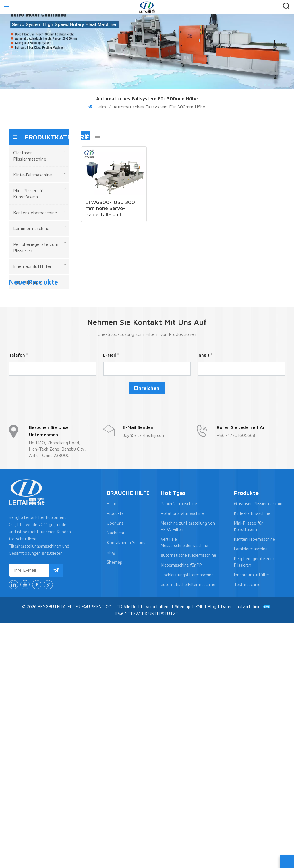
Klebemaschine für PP (181, 810)
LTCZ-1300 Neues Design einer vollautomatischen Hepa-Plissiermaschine (51, 323)
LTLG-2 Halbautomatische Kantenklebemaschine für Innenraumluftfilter (51, 457)
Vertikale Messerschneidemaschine (184, 787)
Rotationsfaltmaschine (182, 758)
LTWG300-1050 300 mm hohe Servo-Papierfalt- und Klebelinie (110, 208)
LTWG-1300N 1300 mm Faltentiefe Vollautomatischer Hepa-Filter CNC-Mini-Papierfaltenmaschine (51, 512)
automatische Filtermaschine (188, 829)
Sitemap (115, 807)
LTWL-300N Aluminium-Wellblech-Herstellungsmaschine (51, 482)
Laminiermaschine (31, 228)
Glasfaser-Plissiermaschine (30, 156)
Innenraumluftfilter (32, 266)
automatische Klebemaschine (188, 800)
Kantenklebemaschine (35, 213)
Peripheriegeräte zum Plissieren (36, 247)
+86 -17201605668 (236, 680)
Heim (98, 107)
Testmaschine (27, 282)
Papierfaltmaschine (179, 749)
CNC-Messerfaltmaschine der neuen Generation (51, 402)
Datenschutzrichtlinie (241, 851)
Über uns (115, 768)
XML (199, 851)
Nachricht (116, 778)
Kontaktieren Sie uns (126, 788)
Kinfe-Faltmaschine (33, 175)
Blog (111, 797)
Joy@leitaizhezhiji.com (144, 680)
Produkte (115, 758)
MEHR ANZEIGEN (52, 330)
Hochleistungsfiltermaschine (187, 820)
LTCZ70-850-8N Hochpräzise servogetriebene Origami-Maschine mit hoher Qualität (51, 377)
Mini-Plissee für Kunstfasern (29, 194)
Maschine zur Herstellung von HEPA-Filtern (188, 771)
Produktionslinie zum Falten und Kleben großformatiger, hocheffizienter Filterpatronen (51, 432)
